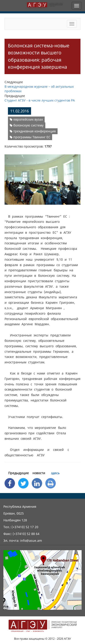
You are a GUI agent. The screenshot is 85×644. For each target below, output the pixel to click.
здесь (55, 473)
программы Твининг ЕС (30, 137)
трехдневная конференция (33, 131)
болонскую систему (27, 125)
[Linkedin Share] (37, 483)
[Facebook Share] (10, 483)
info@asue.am (31, 541)
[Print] (51, 483)
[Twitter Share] (23, 483)
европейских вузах (26, 119)
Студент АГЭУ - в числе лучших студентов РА (40, 100)
